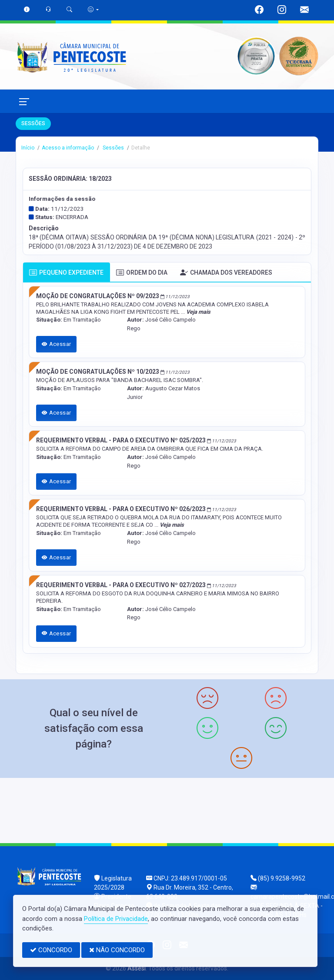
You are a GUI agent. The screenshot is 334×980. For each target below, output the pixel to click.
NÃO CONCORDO (117, 950)
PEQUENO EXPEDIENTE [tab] (66, 273)
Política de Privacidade (116, 919)
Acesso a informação (68, 148)
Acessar (57, 344)
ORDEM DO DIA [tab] (142, 273)
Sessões (113, 148)
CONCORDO (51, 950)
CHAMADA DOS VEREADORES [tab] (226, 273)
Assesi (137, 968)
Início (28, 148)
